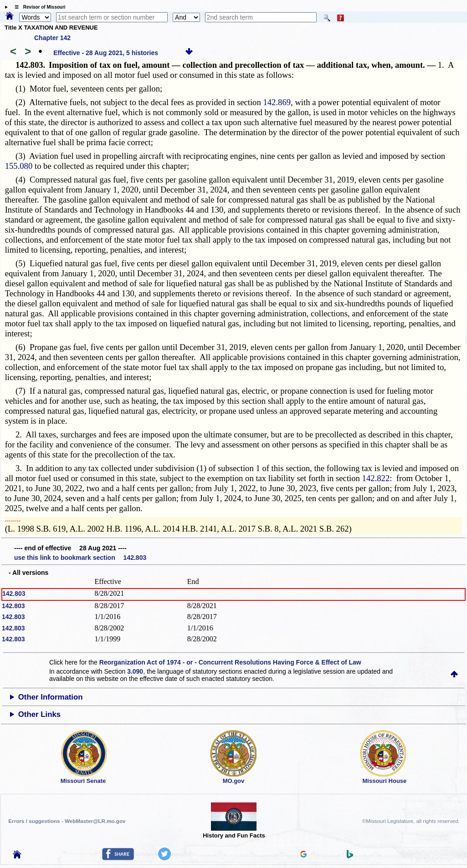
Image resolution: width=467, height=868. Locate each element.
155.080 (19, 166)
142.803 (14, 594)
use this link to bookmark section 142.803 (80, 558)
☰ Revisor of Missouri (38, 7)
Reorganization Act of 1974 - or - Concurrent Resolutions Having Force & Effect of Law (230, 662)
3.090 (135, 671)
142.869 (277, 102)
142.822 (376, 478)
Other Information (51, 697)
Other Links (39, 714)
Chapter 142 (52, 38)
